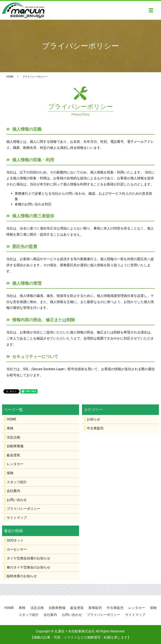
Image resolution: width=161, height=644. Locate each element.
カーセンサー (17, 549)
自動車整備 (15, 446)
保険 (10, 473)
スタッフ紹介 (17, 482)
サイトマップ (17, 518)
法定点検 (13, 437)
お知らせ (93, 419)
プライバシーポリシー (23, 509)
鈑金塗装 (13, 455)
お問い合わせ (17, 500)
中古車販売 (95, 428)
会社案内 (13, 491)
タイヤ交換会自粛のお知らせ (29, 558)
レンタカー (15, 464)
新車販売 (95, 608)
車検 (10, 428)
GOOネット (15, 540)
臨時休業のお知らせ (22, 576)
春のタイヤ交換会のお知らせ (29, 567)
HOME (10, 77)
